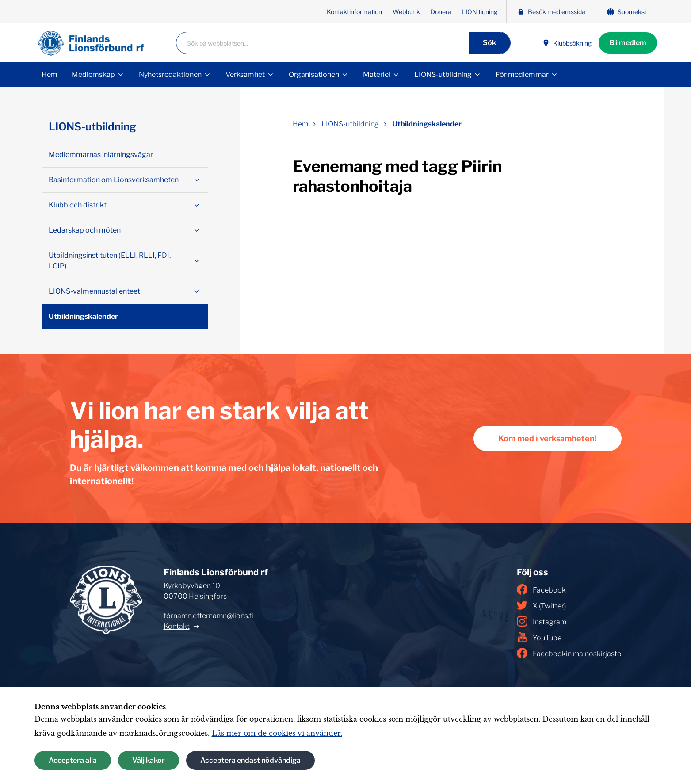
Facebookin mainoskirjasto (569, 653)
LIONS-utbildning (443, 75)
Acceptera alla (73, 760)
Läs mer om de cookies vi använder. (277, 733)
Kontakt (177, 626)
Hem (50, 75)
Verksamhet (245, 75)
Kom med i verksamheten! (548, 438)
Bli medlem (628, 43)
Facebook (541, 589)
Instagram (542, 621)
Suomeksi (626, 12)
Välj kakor (149, 760)
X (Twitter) (541, 605)
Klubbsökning (567, 43)
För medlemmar (522, 75)
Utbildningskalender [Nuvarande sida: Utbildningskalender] (427, 124)
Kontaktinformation (354, 12)
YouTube (539, 637)
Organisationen (314, 75)
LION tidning (480, 12)
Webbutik (406, 12)
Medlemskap (93, 75)
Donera (441, 12)
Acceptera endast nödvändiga (250, 760)
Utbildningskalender (83, 316)
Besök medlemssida (551, 12)
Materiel (377, 75)
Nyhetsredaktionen (170, 75)
